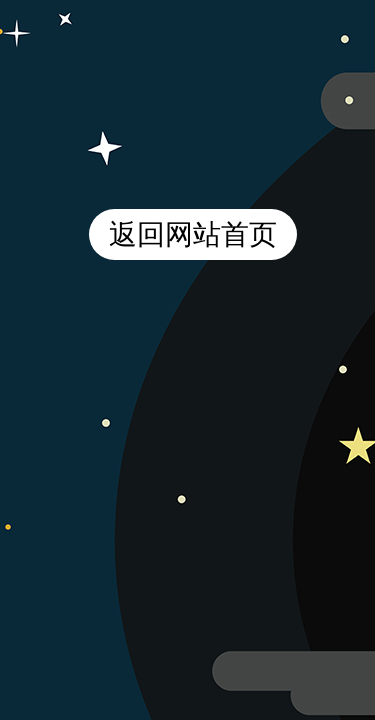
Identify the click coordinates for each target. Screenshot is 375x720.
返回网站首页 (193, 234)
